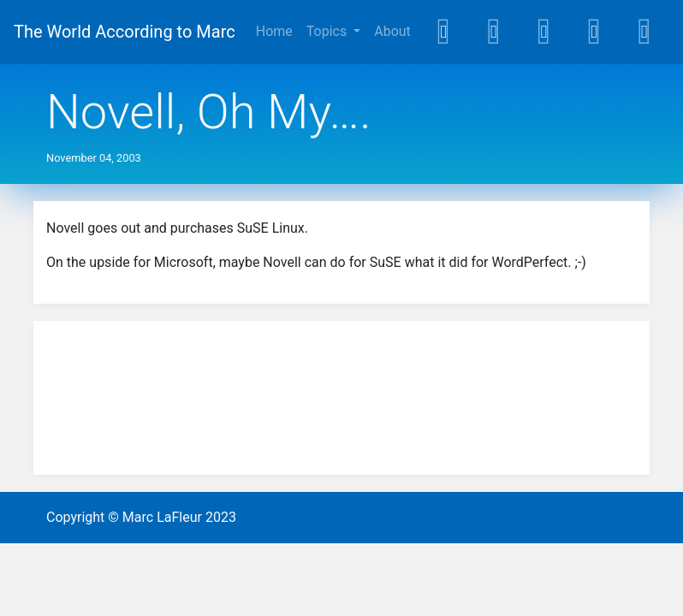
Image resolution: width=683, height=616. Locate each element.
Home (274, 31)
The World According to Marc (125, 32)
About (392, 31)
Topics (328, 31)
